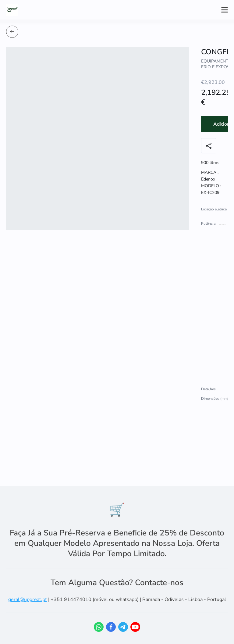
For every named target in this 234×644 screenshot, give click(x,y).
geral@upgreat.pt (28, 599)
